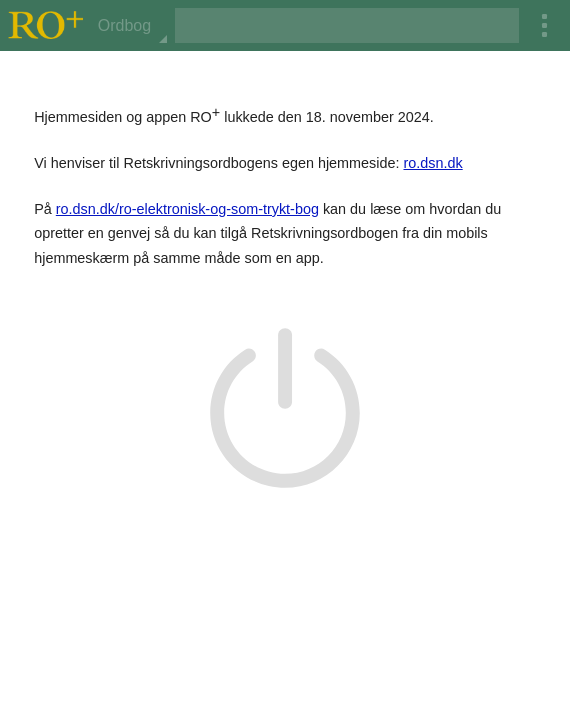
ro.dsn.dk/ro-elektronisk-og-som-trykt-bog (187, 209)
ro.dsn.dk (432, 163)
